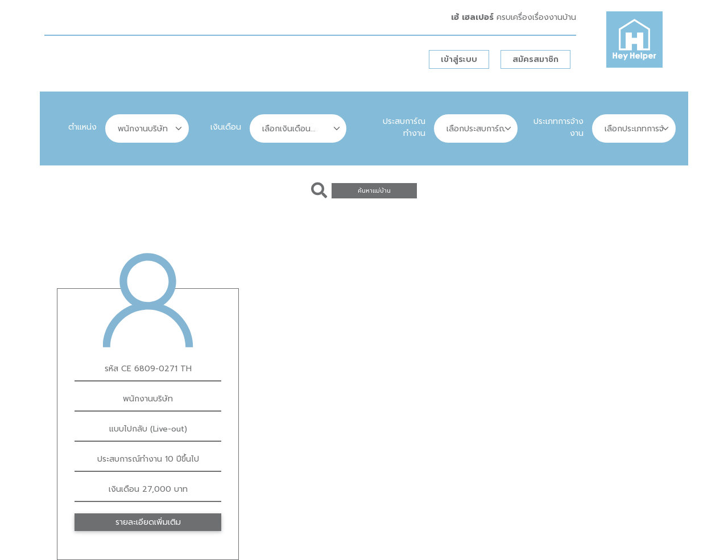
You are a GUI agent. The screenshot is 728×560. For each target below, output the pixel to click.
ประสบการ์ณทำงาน (404, 127)
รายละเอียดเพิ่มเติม (148, 522)
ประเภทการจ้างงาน (559, 127)
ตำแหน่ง (82, 127)
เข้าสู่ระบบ (459, 59)
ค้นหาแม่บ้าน (374, 191)
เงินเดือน (226, 127)
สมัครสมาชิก (535, 59)
